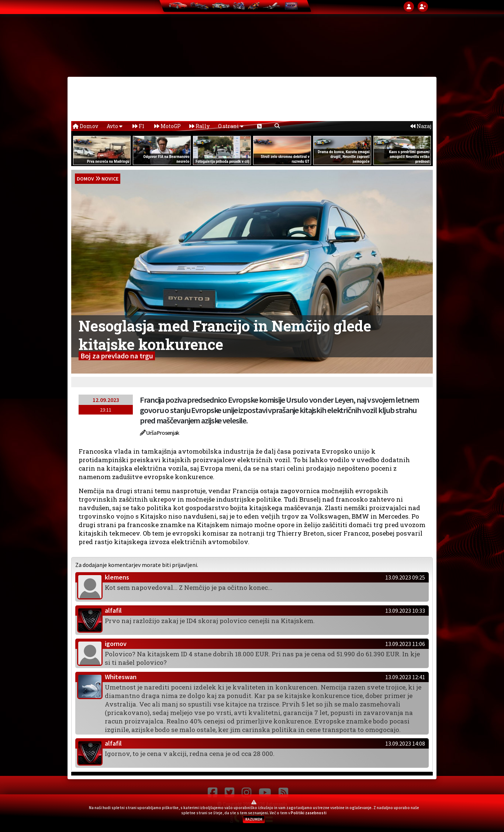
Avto (115, 126)
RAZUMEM (254, 819)
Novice (110, 179)
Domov (85, 126)
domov (85, 179)
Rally (199, 126)
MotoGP (168, 126)
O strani (231, 126)
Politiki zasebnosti (309, 813)
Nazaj (421, 126)
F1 (138, 126)
